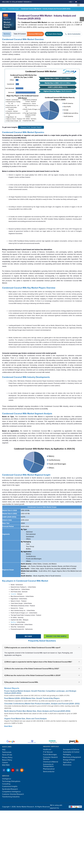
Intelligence (7, 779)
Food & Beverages (14, 9)
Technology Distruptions (11, 781)
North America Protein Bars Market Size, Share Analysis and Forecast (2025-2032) (37, 711)
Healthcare (47, 749)
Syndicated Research (10, 789)
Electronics (67, 765)
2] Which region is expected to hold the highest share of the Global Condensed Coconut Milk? (38, 662)
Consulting (6, 784)
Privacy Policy (7, 757)
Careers (5, 763)
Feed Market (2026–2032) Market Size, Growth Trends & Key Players (32, 698)
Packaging (67, 755)
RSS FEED (6, 765)
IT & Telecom (48, 752)
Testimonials (7, 752)
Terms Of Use (7, 755)
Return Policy (7, 760)
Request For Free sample (56, 636)
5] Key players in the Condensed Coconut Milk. (21, 682)
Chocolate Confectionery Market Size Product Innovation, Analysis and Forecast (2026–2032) (42, 704)
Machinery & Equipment (72, 757)
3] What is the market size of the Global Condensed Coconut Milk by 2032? (32, 669)
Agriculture (67, 762)
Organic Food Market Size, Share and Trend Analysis (25, 719)
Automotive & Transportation (48, 765)
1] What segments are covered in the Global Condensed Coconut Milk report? (32, 648)
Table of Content (20, 34)
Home (4, 9)
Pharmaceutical (49, 769)
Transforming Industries (11, 797)
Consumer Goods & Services (50, 758)
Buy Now (28, 636)
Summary (7, 34)
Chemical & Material (51, 762)
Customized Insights (10, 786)
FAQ (4, 750)
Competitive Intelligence (11, 792)
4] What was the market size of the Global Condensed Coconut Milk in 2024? (32, 675)
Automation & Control (71, 752)
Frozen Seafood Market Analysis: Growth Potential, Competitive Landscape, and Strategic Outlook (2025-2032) (40, 692)
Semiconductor (49, 772)
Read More (8, 726)
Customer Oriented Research (13, 794)
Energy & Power (69, 760)
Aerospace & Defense (71, 749)
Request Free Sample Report (31, 127)
